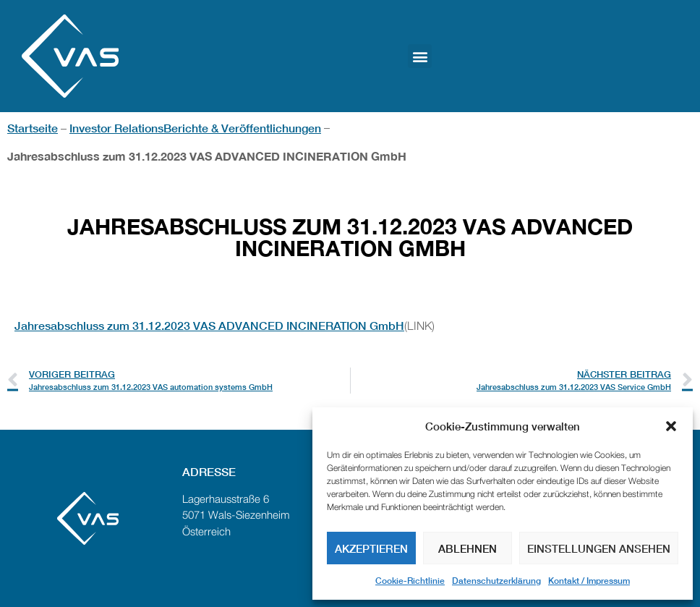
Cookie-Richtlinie (410, 581)
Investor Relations (116, 128)
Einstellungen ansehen (599, 548)
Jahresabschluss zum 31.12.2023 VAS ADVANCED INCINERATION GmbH (209, 325)
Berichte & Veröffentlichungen (242, 128)
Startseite (33, 128)
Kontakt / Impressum (589, 581)
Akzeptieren (371, 548)
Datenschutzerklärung (496, 581)
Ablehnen (468, 548)
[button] (671, 426)
